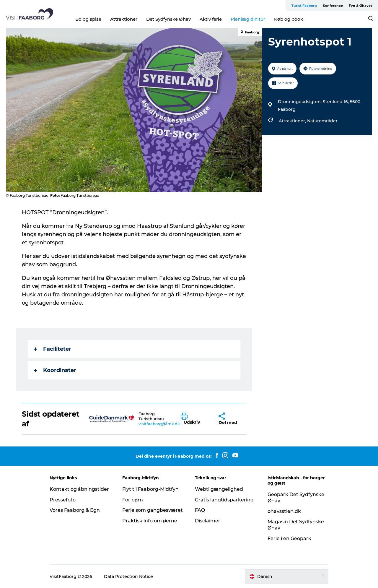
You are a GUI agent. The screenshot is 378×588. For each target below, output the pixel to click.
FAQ (200, 510)
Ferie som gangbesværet (153, 510)
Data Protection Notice (128, 576)
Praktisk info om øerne (150, 521)
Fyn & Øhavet (360, 6)
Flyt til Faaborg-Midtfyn (150, 489)
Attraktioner (124, 19)
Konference (333, 6)
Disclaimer (208, 521)
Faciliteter (53, 349)
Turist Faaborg (304, 6)
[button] (195, 419)
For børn (133, 500)
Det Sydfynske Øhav (168, 19)
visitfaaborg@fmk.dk (159, 424)
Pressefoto (63, 500)
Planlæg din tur (248, 19)
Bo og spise (88, 19)
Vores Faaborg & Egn (75, 510)
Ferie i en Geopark (289, 539)
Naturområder (322, 121)
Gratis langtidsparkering (224, 500)
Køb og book (289, 19)
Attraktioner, (293, 121)
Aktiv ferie (211, 19)
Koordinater (55, 370)
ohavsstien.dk (284, 511)
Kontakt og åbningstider (79, 489)
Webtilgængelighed (219, 489)
